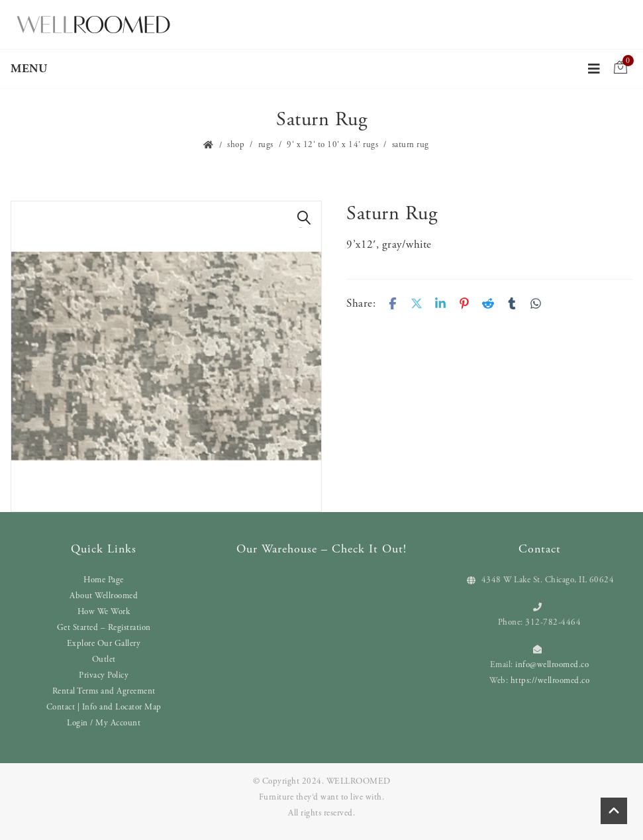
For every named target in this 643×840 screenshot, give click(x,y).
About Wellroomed (104, 596)
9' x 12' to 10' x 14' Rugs (332, 145)
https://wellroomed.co (550, 681)
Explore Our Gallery (104, 644)
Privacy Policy (104, 675)
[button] (305, 218)
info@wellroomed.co (552, 665)
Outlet (104, 659)
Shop (236, 145)
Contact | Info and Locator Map (104, 707)
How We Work (104, 612)
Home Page (104, 580)
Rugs (266, 145)
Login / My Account (104, 723)
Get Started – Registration (104, 628)
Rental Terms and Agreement (104, 691)
